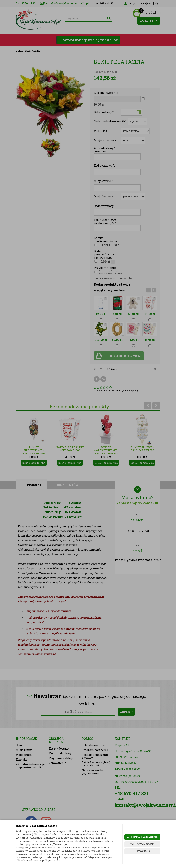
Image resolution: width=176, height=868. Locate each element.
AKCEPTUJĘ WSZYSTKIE (142, 837)
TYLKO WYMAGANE (142, 844)
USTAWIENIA (142, 851)
